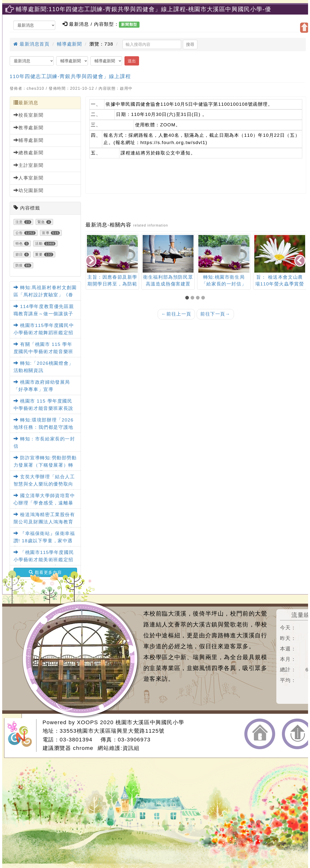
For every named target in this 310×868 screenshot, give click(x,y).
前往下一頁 (215, 314)
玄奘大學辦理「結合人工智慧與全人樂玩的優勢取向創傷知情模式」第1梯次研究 (45, 484)
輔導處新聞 (69, 44)
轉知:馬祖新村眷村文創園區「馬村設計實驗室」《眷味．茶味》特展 (45, 295)
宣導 (46, 233)
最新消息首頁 (31, 44)
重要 (39, 254)
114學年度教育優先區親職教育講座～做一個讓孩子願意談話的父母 (44, 314)
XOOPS (88, 722)
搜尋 (190, 44)
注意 (19, 222)
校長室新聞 (29, 115)
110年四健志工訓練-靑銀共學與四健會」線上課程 (70, 76)
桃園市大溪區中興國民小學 (150, 722)
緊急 (41, 222)
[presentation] (91, 261)
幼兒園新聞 (29, 190)
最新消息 (26, 103)
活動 (39, 243)
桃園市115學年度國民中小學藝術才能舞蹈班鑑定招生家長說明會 (44, 333)
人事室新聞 (29, 178)
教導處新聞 (29, 128)
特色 (19, 243)
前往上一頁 (176, 314)
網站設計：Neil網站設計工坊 (22, 735)
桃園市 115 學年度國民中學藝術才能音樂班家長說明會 (43, 408)
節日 (19, 254)
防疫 (19, 265)
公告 (19, 233)
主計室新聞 (29, 165)
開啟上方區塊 (304, 28)
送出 (132, 61)
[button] (188, 298)
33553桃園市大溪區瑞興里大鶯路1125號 (112, 731)
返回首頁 (260, 734)
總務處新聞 (29, 153)
